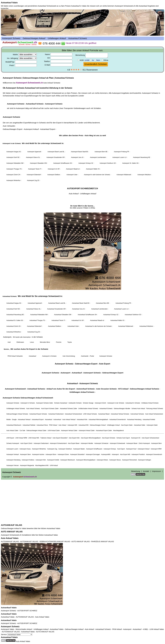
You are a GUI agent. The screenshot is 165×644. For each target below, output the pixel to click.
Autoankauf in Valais (79, 6)
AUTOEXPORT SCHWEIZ (27, 611)
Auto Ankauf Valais (10, 538)
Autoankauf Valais (9, 3)
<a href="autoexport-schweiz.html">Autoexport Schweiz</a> (82, 266)
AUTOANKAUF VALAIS (12, 525)
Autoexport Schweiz (8, 611)
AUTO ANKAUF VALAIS (12, 532)
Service (17, 634)
